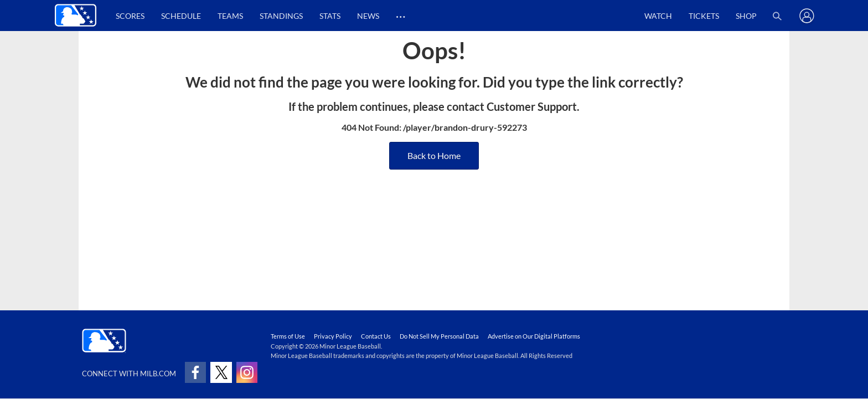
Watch (658, 16)
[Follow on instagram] (247, 372)
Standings (281, 16)
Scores (130, 16)
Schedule (181, 16)
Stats (330, 16)
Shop (746, 16)
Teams (230, 16)
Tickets (704, 16)
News (368, 16)
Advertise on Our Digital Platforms (534, 336)
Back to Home (434, 155)
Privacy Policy (333, 336)
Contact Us (376, 336)
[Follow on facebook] (195, 372)
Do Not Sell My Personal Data (439, 336)
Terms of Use (288, 336)
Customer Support (532, 106)
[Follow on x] (221, 372)
